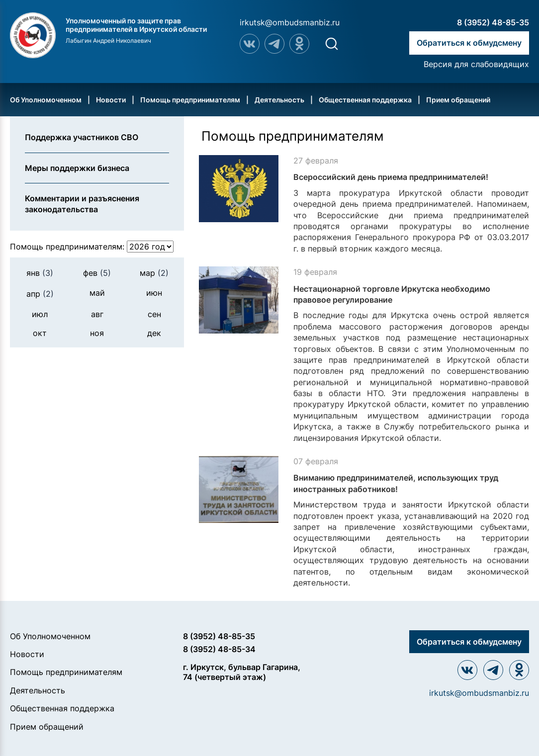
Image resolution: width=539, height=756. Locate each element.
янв (40, 273)
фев (97, 273)
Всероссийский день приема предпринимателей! (391, 177)
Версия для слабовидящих (476, 64)
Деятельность (279, 100)
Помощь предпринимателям (190, 100)
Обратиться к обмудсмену (469, 43)
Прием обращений (458, 100)
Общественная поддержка (365, 100)
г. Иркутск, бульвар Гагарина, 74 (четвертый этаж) (242, 672)
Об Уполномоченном (46, 100)
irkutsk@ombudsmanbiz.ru (290, 22)
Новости (111, 100)
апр (40, 294)
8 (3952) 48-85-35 (493, 22)
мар (154, 273)
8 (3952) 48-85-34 (219, 649)
